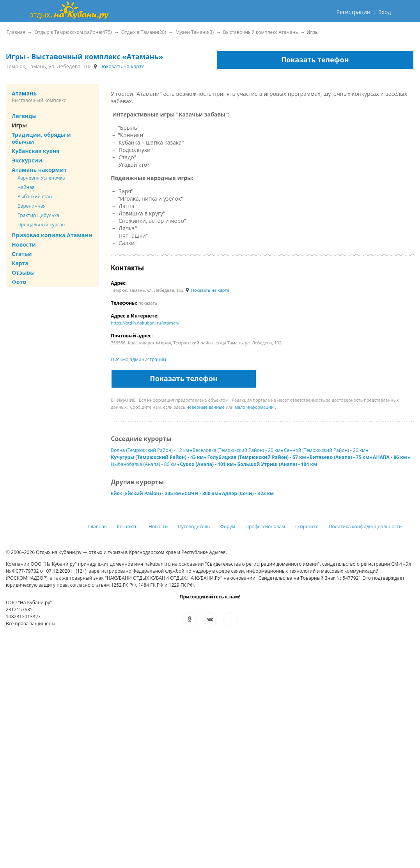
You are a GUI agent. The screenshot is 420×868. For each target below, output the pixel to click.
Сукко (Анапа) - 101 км (207, 464)
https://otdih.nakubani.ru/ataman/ (145, 323)
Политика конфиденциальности (365, 527)
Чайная (26, 187)
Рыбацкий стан (35, 197)
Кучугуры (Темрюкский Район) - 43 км (157, 457)
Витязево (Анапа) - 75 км (339, 457)
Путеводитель (194, 527)
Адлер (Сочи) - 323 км (248, 493)
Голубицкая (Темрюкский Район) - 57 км (256, 457)
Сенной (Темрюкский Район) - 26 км (325, 450)
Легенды (24, 116)
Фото (19, 282)
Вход (385, 12)
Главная (97, 527)
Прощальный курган (41, 225)
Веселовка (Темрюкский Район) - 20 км (237, 450)
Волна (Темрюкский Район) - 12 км (150, 450)
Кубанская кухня (35, 151)
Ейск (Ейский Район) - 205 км (146, 493)
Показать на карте (119, 66)
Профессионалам (265, 527)
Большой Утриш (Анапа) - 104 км (277, 464)
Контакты (128, 527)
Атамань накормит (39, 170)
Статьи (22, 254)
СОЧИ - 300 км (201, 493)
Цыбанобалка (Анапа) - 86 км (144, 464)
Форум (228, 527)
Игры (19, 125)
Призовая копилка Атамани (52, 235)
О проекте (307, 527)
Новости (24, 244)
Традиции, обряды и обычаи (41, 138)
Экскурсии (27, 160)
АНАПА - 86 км (390, 457)
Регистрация (353, 12)
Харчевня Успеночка (41, 178)
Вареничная (32, 206)
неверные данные (206, 407)
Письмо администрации (138, 359)
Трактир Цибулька (38, 215)
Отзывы (23, 273)
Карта (20, 263)
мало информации (254, 407)
